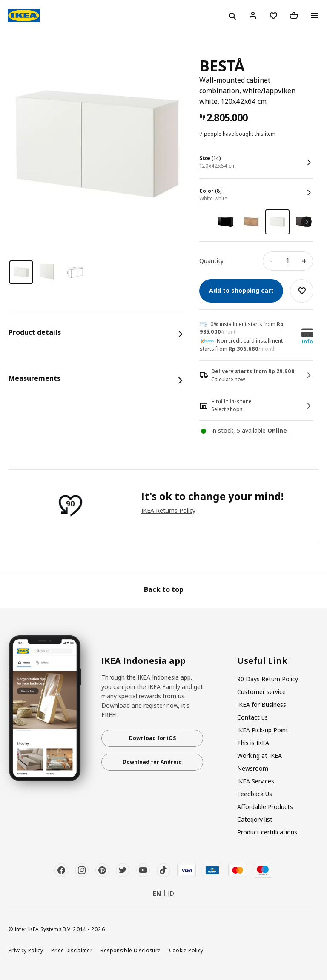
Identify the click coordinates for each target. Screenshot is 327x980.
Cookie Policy (186, 950)
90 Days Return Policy (268, 679)
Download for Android (152, 762)
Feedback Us (255, 794)
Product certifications (267, 832)
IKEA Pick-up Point (263, 730)
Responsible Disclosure (131, 950)
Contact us (252, 717)
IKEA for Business (262, 704)
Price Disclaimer (72, 950)
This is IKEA (253, 743)
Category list (255, 819)
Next (306, 222)
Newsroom (253, 768)
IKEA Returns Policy (168, 510)
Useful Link (262, 661)
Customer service (261, 692)
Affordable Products (265, 807)
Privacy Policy (26, 950)
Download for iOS (152, 738)
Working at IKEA (260, 756)
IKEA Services (256, 781)
